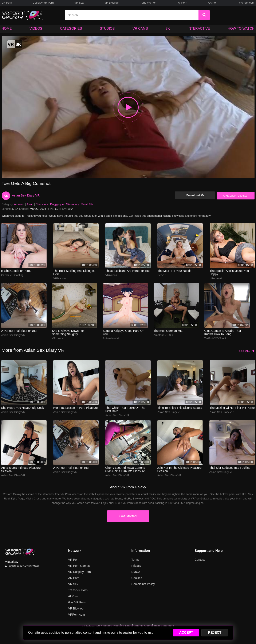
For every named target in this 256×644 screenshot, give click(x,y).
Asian (30, 204)
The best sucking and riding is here (74, 272)
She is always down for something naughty (68, 332)
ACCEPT (186, 633)
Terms (135, 560)
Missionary (72, 204)
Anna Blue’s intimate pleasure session (21, 469)
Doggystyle (57, 204)
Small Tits (87, 204)
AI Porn (183, 3)
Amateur (19, 204)
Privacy (136, 566)
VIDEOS (36, 29)
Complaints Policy (143, 584)
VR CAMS (140, 29)
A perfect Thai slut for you (19, 331)
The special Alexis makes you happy (229, 272)
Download (195, 195)
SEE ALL (246, 351)
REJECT (215, 633)
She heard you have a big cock (23, 408)
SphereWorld (111, 338)
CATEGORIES (71, 29)
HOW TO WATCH (241, 29)
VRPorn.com (247, 3)
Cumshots (42, 204)
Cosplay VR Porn (43, 3)
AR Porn (213, 3)
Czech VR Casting (12, 275)
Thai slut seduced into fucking (230, 468)
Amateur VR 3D (163, 335)
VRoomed (216, 278)
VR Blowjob (111, 3)
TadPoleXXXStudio (216, 338)
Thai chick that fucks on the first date (125, 409)
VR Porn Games (79, 566)
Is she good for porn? (16, 271)
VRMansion (60, 278)
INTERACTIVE (199, 29)
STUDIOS (107, 29)
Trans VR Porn (148, 3)
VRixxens (111, 275)
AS (6, 196)
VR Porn (7, 3)
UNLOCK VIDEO (235, 196)
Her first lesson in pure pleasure (76, 408)
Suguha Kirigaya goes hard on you (124, 332)
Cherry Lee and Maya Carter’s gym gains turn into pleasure (125, 469)
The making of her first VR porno (232, 408)
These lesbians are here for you (127, 271)
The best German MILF (169, 331)
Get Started (128, 516)
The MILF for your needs (174, 271)
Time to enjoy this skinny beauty (180, 408)
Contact (200, 560)
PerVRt (162, 275)
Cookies (137, 578)
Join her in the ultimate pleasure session (180, 469)
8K (168, 29)
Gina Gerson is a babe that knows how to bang (223, 332)
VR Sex (79, 3)
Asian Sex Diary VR (26, 195)
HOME (7, 29)
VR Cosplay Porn (80, 572)
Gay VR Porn (77, 602)
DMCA (136, 572)
